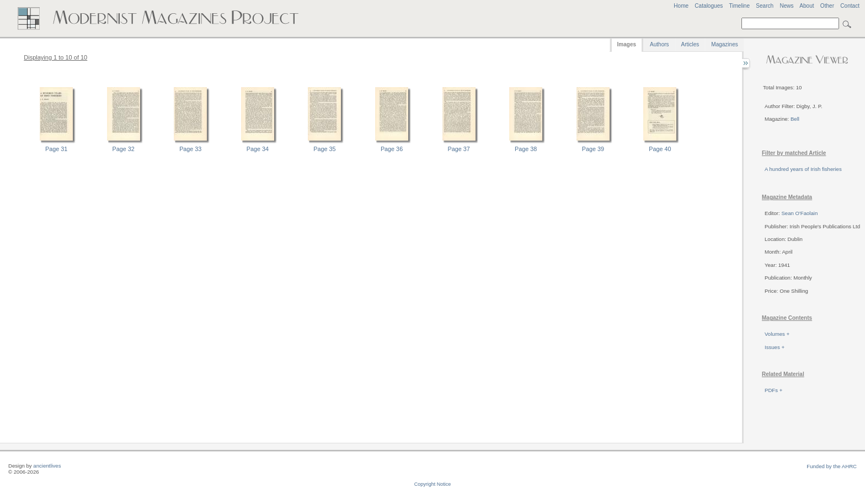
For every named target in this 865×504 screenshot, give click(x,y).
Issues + (775, 347)
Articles (690, 44)
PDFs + (773, 390)
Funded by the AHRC (832, 466)
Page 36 (392, 149)
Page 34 (258, 149)
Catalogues (709, 6)
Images (627, 44)
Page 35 (324, 149)
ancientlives (47, 466)
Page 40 (660, 149)
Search (765, 6)
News (786, 6)
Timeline (739, 6)
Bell (795, 119)
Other (827, 6)
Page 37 (459, 149)
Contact (850, 6)
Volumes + (777, 334)
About (807, 6)
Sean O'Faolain (799, 213)
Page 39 (593, 149)
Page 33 (190, 149)
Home (681, 6)
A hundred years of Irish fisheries (803, 169)
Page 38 (526, 149)
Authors (659, 44)
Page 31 (56, 149)
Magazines (724, 44)
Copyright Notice (433, 484)
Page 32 (124, 149)
